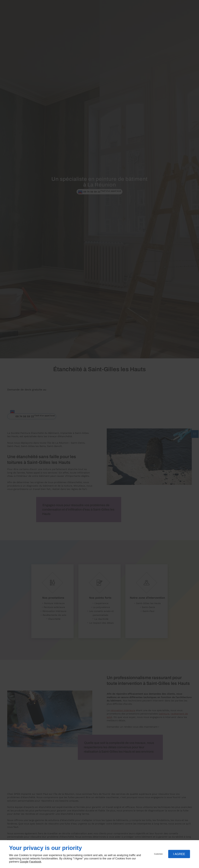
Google (24, 862)
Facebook (35, 862)
